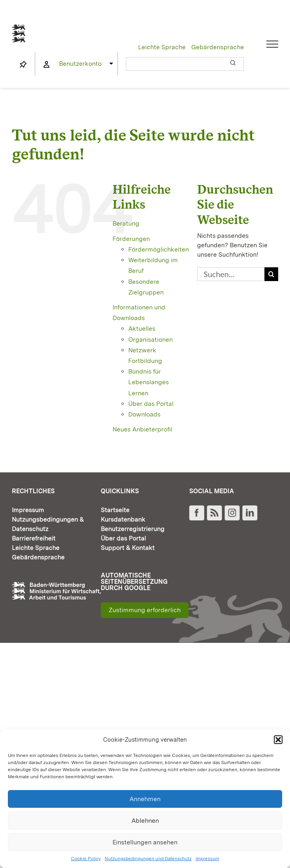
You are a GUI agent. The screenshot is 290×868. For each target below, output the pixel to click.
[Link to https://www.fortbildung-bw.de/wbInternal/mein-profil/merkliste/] (23, 65)
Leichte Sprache (162, 47)
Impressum (207, 859)
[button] (278, 740)
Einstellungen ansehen (145, 842)
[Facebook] (197, 513)
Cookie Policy (86, 859)
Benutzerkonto (80, 64)
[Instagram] (232, 513)
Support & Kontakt (128, 548)
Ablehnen (145, 821)
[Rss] (214, 513)
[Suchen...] (231, 274)
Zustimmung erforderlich (145, 610)
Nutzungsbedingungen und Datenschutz (148, 859)
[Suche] (271, 274)
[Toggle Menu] (272, 44)
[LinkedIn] (250, 513)
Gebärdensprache (218, 47)
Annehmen (145, 799)
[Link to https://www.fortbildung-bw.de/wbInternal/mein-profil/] (46, 65)
